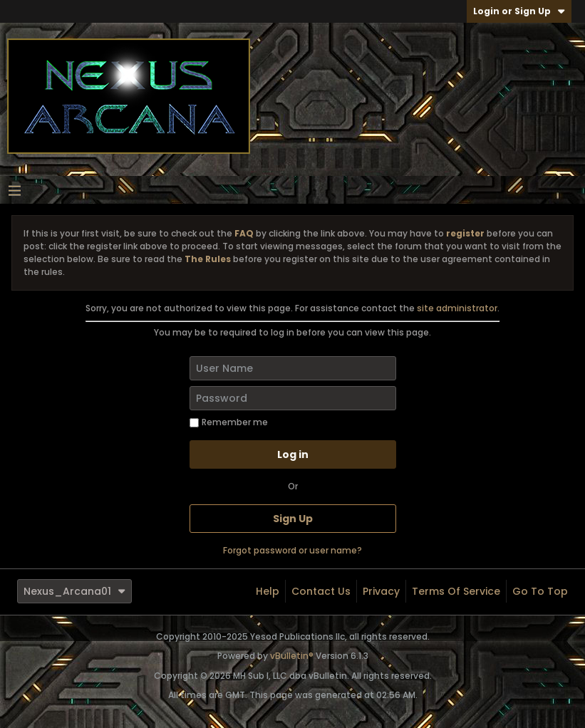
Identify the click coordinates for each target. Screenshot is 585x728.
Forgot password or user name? (292, 550)
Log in (293, 454)
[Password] (293, 398)
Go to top (540, 591)
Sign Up (293, 519)
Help (268, 591)
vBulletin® (292, 656)
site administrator (457, 308)
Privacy (381, 591)
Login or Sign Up (519, 11)
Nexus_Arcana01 (74, 591)
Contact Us (321, 591)
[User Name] (293, 368)
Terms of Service (456, 591)
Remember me (229, 422)
